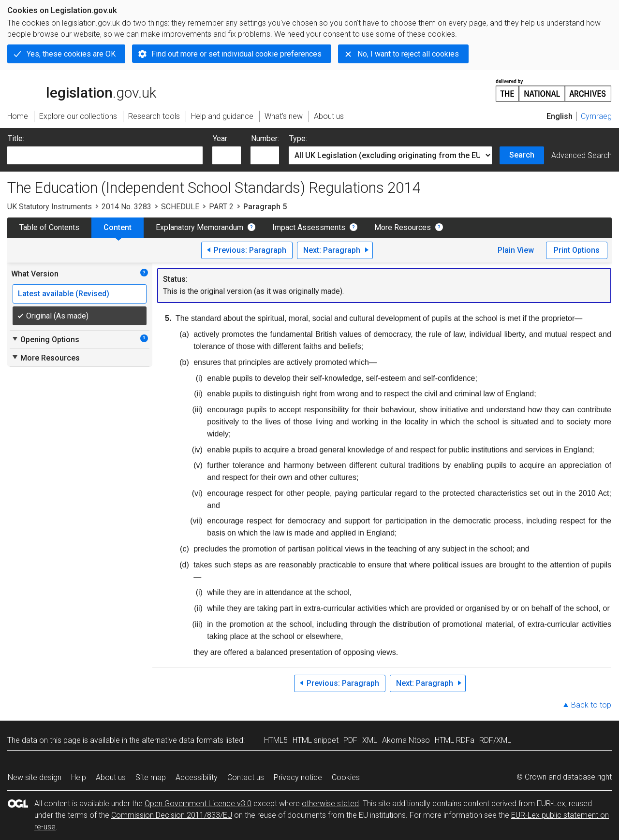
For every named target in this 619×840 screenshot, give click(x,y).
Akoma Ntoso (406, 740)
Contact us (246, 777)
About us (111, 777)
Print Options (577, 250)
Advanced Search (582, 155)
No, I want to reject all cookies (408, 54)
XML (370, 740)
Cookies (346, 777)
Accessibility (197, 777)
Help (79, 777)
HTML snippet (316, 740)
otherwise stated (330, 804)
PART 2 (221, 207)
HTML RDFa (455, 740)
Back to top (591, 705)
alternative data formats (183, 740)
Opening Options (45, 339)
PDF (350, 740)
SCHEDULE (180, 207)
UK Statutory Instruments (50, 207)
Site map (151, 777)
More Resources (403, 227)
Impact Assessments (309, 227)
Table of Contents (49, 227)
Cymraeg (596, 116)
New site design (35, 777)
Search (522, 155)
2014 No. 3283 (126, 207)
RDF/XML (495, 740)
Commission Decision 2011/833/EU (172, 815)
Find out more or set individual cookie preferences (236, 54)
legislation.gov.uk (82, 89)
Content (118, 227)
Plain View (516, 250)
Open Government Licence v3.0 (198, 804)
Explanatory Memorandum (199, 227)
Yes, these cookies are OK (71, 54)
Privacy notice (298, 777)
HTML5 (276, 740)
